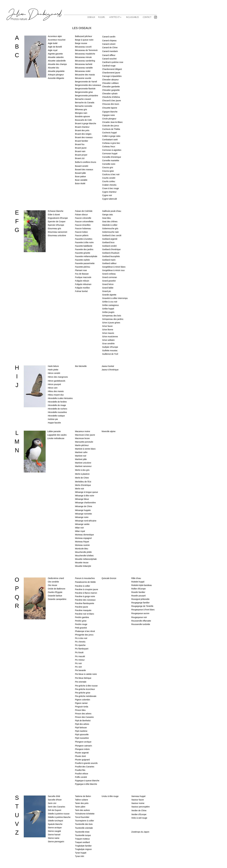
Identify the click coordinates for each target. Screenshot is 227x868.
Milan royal (80, 531)
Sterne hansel (54, 835)
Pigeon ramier (81, 703)
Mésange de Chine (84, 506)
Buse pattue (80, 176)
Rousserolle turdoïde (141, 624)
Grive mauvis (108, 333)
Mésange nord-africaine (86, 521)
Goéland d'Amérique (111, 249)
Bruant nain (80, 151)
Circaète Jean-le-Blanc (112, 122)
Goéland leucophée (111, 256)
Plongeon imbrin (82, 749)
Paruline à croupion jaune (87, 589)
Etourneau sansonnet (57, 232)
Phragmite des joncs (84, 635)
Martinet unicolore (83, 463)
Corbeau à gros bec (111, 143)
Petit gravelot (81, 628)
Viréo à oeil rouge (139, 818)
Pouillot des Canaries (85, 767)
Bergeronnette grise (84, 92)
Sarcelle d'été (54, 796)
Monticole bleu (82, 549)
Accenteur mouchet (57, 40)
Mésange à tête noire (85, 496)
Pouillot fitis (80, 770)
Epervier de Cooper (57, 222)
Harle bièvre (53, 366)
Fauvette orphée (82, 260)
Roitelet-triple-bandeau (142, 585)
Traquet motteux (82, 839)
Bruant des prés (82, 130)
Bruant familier (82, 141)
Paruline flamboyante (85, 603)
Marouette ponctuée (84, 442)
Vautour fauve (137, 800)
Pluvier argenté (82, 753)
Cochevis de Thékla (111, 129)
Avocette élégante (56, 78)
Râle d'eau (136, 578)
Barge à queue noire (84, 40)
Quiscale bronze (109, 578)
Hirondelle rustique (56, 416)
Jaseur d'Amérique (110, 370)
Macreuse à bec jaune (85, 435)
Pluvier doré (80, 756)
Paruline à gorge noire (85, 596)
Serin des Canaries (56, 807)
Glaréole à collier (110, 225)
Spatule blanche (55, 824)
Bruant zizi (80, 158)
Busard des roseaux (84, 170)
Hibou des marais (56, 391)
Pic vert (78, 667)
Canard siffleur (109, 55)
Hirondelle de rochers (57, 409)
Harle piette (53, 370)
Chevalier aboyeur (110, 80)
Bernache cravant (83, 99)
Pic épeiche (80, 645)
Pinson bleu (80, 710)
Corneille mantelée (111, 160)
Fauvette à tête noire (84, 242)
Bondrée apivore (82, 116)
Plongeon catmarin (84, 746)
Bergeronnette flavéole (85, 89)
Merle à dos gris (82, 470)
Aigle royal (53, 50)
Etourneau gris (54, 228)
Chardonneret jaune (111, 73)
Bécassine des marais (85, 75)
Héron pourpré (54, 384)
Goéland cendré (109, 246)
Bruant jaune (81, 148)
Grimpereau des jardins (113, 319)
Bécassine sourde (83, 78)
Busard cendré (82, 166)
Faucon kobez (81, 232)
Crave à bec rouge (110, 188)
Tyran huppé (81, 853)
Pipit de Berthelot (83, 721)
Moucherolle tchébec (84, 556)
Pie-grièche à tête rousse (86, 686)
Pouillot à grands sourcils (86, 763)
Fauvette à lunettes (84, 239)
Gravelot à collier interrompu (115, 298)
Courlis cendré (109, 178)
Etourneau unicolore (57, 235)
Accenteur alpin (55, 36)
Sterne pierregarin (56, 842)
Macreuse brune (82, 438)
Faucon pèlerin (82, 235)
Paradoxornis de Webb (85, 582)
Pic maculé (80, 656)
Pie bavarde (80, 670)
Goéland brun (108, 242)
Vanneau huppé (138, 796)
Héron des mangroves (58, 377)
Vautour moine (138, 803)
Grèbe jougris (108, 312)
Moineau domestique (84, 535)
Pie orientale (81, 682)
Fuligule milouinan (83, 284)
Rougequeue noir (139, 617)
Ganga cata (107, 215)
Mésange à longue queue (86, 492)
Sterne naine (54, 838)
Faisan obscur (81, 215)
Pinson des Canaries (84, 717)
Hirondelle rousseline (57, 412)
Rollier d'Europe (138, 589)
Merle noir (80, 489)
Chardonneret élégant (112, 69)
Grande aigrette (109, 295)
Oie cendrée (53, 582)
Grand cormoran (110, 277)
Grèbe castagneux (110, 305)
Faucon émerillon (83, 225)
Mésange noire (82, 517)
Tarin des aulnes (82, 810)
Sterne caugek (54, 831)
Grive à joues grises (111, 323)
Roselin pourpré (138, 596)
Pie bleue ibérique (83, 678)
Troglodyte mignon (83, 849)
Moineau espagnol (83, 538)
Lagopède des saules (57, 435)
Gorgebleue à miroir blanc (114, 267)
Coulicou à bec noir (111, 174)
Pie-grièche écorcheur (85, 689)
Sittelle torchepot (55, 821)
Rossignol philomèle (140, 599)
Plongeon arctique (83, 742)
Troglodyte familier (83, 846)
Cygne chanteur (109, 192)
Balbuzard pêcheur (84, 36)
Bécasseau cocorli (83, 47)
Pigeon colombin (83, 700)
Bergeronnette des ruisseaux (88, 85)
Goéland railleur (109, 263)
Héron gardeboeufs (56, 381)
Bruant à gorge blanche (86, 123)
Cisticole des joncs (111, 126)
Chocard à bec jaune (111, 101)
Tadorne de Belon (83, 796)
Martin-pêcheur (82, 445)
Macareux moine (83, 431)
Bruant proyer (81, 155)
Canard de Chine (110, 47)
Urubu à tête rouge (110, 796)
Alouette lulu (53, 68)
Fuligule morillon (82, 288)
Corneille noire (109, 164)
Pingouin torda (82, 707)
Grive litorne (108, 330)
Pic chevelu (80, 642)
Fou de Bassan (82, 274)
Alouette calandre (56, 57)
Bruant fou (80, 144)
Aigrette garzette (55, 54)
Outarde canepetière (57, 599)
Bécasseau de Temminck (86, 50)
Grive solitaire (108, 340)
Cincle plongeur (109, 119)
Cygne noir (107, 195)
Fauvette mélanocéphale (86, 256)
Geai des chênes (110, 222)
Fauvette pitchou (83, 267)
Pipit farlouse (81, 728)
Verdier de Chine (139, 810)
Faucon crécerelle (83, 218)
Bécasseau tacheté (84, 64)
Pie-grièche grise (83, 693)
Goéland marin (109, 260)
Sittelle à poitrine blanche (59, 817)
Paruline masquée (83, 610)
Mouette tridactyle (83, 566)
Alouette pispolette (56, 71)
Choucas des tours (111, 104)
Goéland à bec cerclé (112, 235)
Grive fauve (107, 326)
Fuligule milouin (82, 281)
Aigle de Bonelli (55, 47)
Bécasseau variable (84, 68)
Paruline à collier (83, 586)
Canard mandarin (110, 51)
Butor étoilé (80, 183)
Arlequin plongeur (56, 75)
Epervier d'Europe (56, 225)
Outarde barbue (55, 596)
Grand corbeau (109, 274)
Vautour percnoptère (140, 807)
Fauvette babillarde (84, 246)
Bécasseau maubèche (85, 54)
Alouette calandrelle (57, 61)
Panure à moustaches (85, 578)
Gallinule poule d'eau (112, 211)
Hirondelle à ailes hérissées (60, 398)
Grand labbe (108, 288)
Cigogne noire (108, 115)
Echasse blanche (56, 211)
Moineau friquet (82, 542)
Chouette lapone (110, 108)
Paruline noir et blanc (85, 614)
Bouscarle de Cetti (83, 120)
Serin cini (52, 803)
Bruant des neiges (83, 134)
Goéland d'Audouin (111, 253)
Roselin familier (138, 592)
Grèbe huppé (108, 309)
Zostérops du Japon (140, 832)
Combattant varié (110, 140)
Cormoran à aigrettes (112, 150)
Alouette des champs (57, 64)
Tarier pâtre (80, 807)
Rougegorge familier (140, 603)
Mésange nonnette (83, 514)
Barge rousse (81, 43)
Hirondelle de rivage (57, 405)
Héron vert (53, 388)
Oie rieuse (52, 585)
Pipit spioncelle (82, 735)
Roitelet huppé (138, 582)
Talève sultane (82, 800)
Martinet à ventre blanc (85, 449)
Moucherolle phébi (83, 552)
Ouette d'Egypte (55, 592)
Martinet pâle (81, 459)
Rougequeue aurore (140, 613)
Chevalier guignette (111, 90)
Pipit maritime (81, 731)
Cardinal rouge (109, 66)
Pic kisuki (79, 652)
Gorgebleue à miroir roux (113, 270)
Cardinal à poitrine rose (113, 62)
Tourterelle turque (83, 835)
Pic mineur (80, 660)
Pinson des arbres (83, 714)
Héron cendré (54, 373)
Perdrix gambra (82, 617)
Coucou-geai (108, 171)
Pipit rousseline (82, 738)
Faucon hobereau (83, 228)
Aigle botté (53, 43)
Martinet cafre (81, 452)
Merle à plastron (82, 474)
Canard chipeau (109, 41)
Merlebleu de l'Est (83, 482)
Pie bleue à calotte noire (86, 674)
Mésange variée (82, 524)
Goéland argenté (110, 239)
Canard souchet (109, 59)
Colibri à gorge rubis (111, 136)
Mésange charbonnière (85, 503)
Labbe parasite (54, 431)
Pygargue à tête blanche (86, 784)
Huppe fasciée (54, 423)
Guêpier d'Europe (110, 347)
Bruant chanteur (82, 127)
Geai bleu (106, 218)
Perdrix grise (81, 621)
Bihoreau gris (81, 110)
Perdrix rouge (81, 624)
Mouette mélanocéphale (86, 559)
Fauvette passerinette (85, 263)
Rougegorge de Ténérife (142, 606)
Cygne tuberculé (110, 199)
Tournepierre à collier (85, 821)
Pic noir (78, 663)
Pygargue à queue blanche (87, 781)
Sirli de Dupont (54, 810)
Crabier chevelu (109, 185)
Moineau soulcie (82, 545)
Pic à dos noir (81, 638)
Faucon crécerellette (84, 222)
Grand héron (108, 284)
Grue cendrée (108, 344)
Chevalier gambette (111, 87)
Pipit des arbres (82, 724)
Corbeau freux (109, 147)
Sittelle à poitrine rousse (59, 814)
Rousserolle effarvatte (141, 621)
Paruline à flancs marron (86, 593)
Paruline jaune (82, 607)
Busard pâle (80, 173)
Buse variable (81, 180)
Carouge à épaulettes (112, 76)
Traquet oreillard (82, 842)
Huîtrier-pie (53, 419)
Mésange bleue (82, 499)
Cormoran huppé (110, 154)
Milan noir (79, 528)
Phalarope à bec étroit (85, 631)
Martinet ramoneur (83, 466)
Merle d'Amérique (83, 485)
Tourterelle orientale (84, 828)
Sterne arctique (55, 828)
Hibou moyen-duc (56, 395)
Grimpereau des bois (112, 316)
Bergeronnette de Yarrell (86, 82)
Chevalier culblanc (110, 83)
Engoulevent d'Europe (58, 218)
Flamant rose (81, 270)
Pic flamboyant (82, 649)
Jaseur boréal (108, 366)
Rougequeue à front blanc (143, 610)
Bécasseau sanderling (85, 61)
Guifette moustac (110, 350)
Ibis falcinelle (81, 366)
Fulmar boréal (81, 291)
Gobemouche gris (110, 228)
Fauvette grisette (83, 253)
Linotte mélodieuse (56, 438)
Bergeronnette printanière (87, 96)
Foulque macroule (83, 277)
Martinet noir (81, 456)
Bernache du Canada (85, 103)
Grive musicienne (110, 337)
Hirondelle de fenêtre (57, 402)
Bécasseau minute (83, 57)
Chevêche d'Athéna (111, 97)
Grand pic (107, 291)
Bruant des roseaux (84, 137)
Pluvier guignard (82, 760)
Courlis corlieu (109, 181)
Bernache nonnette (84, 106)
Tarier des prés (82, 803)
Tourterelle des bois (84, 824)
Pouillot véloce (82, 774)
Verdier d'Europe (139, 814)
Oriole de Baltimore (56, 589)
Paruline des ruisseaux (85, 600)
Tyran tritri (80, 856)
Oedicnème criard (56, 578)
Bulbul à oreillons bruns (86, 162)
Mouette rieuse (82, 563)
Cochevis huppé (109, 133)
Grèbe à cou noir (110, 302)
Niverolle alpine (109, 431)
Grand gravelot (109, 281)
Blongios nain (81, 113)
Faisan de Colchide (84, 211)
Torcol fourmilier (82, 817)
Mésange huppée (83, 510)
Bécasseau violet (83, 71)
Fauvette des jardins (84, 249)
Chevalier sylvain (110, 94)
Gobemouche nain (110, 232)
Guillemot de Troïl (110, 354)
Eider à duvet (54, 215)
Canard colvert (109, 44)
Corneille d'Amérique (112, 157)
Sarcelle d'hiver (55, 800)
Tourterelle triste (82, 832)
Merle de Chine (82, 478)
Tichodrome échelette (85, 814)
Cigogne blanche (110, 112)
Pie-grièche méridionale (86, 696)
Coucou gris (108, 167)
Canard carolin (109, 37)
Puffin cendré (81, 777)
